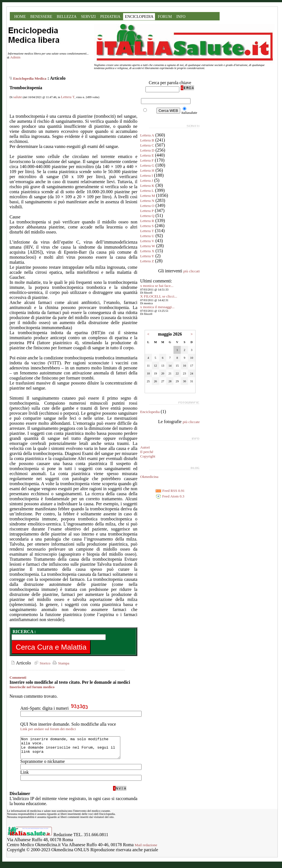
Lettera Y (147, 256)
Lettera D (147, 150)
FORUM (165, 17)
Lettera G (147, 165)
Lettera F (147, 160)
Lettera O (147, 206)
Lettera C (147, 145)
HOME (20, 17)
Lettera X (147, 251)
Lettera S (147, 226)
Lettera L (147, 191)
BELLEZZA (67, 17)
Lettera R (147, 221)
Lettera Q (147, 216)
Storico (42, 663)
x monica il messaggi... (157, 307)
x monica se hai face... (157, 286)
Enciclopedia (150, 412)
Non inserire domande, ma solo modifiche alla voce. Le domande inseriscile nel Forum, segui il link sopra (76, 750)
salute (17, 97)
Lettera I (147, 175)
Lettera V (147, 241)
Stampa (60, 663)
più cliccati (191, 271)
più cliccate (191, 422)
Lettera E (147, 155)
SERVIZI (89, 17)
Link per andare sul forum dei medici (48, 729)
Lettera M (148, 196)
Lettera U (147, 236)
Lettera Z (147, 261)
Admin (15, 57)
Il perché (147, 452)
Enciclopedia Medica (30, 78)
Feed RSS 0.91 (170, 491)
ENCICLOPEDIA (139, 17)
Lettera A (147, 135)
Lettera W (148, 246)
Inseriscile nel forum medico (32, 687)
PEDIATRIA (110, 17)
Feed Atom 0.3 (170, 496)
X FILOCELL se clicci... (159, 296)
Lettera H (147, 170)
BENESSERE (41, 17)
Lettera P (147, 211)
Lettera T (68, 97)
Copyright (148, 456)
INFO (181, 17)
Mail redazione (146, 849)
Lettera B (147, 140)
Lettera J (147, 181)
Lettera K (147, 186)
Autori (145, 447)
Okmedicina (149, 477)
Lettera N (147, 201)
